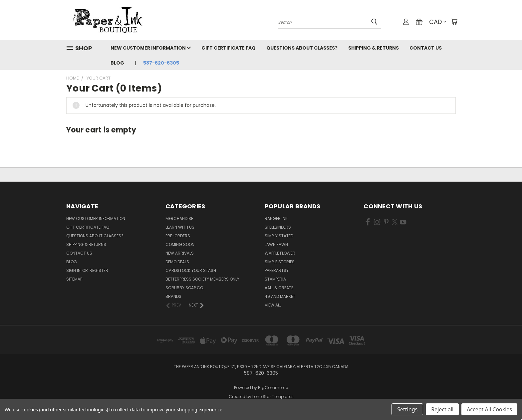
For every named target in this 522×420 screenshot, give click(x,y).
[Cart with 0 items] (454, 22)
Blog (117, 63)
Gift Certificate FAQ (229, 48)
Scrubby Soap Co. (185, 288)
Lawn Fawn (276, 244)
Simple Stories (280, 262)
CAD (438, 22)
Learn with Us (180, 227)
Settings (407, 409)
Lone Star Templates (273, 397)
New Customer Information (151, 48)
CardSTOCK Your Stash (191, 270)
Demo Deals (177, 262)
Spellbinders (278, 227)
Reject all (442, 409)
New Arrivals (180, 253)
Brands (173, 296)
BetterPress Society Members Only (202, 279)
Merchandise (179, 218)
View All (273, 305)
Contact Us (426, 48)
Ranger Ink (276, 218)
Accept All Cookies (489, 409)
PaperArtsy (277, 270)
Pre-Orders (178, 236)
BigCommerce (273, 388)
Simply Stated (279, 236)
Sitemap (74, 279)
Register (99, 270)
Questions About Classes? (302, 48)
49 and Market (280, 296)
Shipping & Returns (374, 48)
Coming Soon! (180, 244)
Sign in (74, 270)
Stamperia (275, 279)
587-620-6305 (161, 63)
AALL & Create (279, 288)
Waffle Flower (280, 253)
